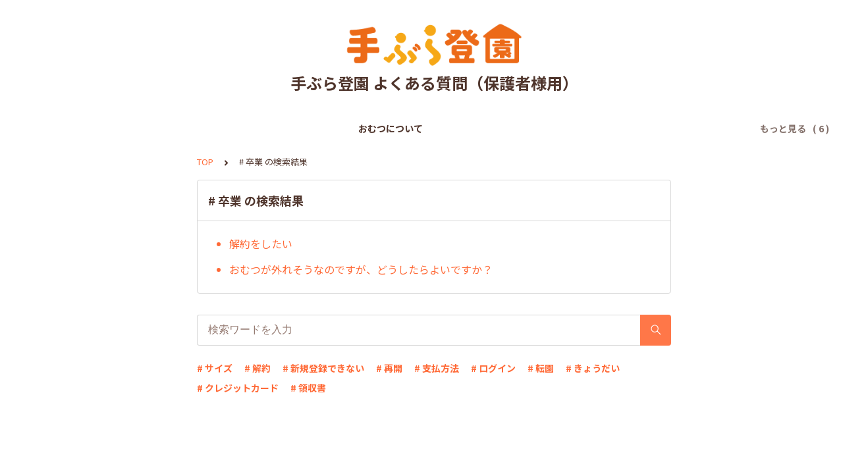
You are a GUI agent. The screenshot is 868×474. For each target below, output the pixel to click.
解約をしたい (261, 244)
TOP (205, 162)
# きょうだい (593, 368)
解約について (641, 128)
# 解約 (258, 368)
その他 (701, 128)
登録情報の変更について (545, 128)
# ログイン (493, 368)
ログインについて (439, 128)
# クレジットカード (238, 388)
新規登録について (254, 128)
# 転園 (541, 368)
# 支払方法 (437, 368)
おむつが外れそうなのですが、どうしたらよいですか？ (361, 269)
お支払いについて (346, 128)
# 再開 (389, 368)
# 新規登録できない (323, 368)
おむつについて (167, 128)
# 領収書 (308, 388)
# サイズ (215, 368)
